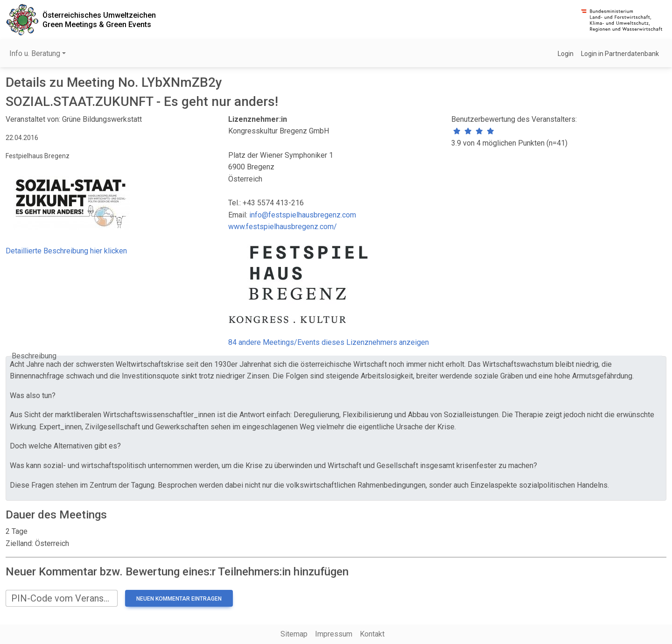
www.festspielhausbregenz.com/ (283, 227)
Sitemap (294, 634)
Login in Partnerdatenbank (620, 54)
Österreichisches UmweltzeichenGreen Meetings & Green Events (99, 20)
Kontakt (372, 634)
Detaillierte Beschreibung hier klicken (66, 251)
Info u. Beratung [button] (35, 53)
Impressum (334, 634)
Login (566, 54)
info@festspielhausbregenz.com (303, 215)
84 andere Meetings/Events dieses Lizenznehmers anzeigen (329, 342)
